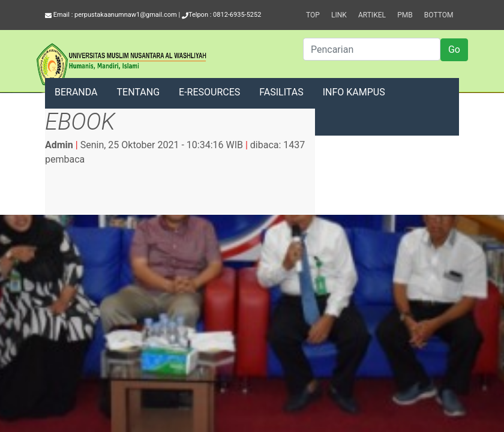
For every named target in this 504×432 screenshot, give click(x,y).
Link (339, 15)
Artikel (372, 15)
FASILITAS (281, 92)
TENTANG (139, 92)
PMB (405, 15)
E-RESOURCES (209, 92)
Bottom (439, 15)
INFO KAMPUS (354, 92)
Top (313, 15)
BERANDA (76, 92)
